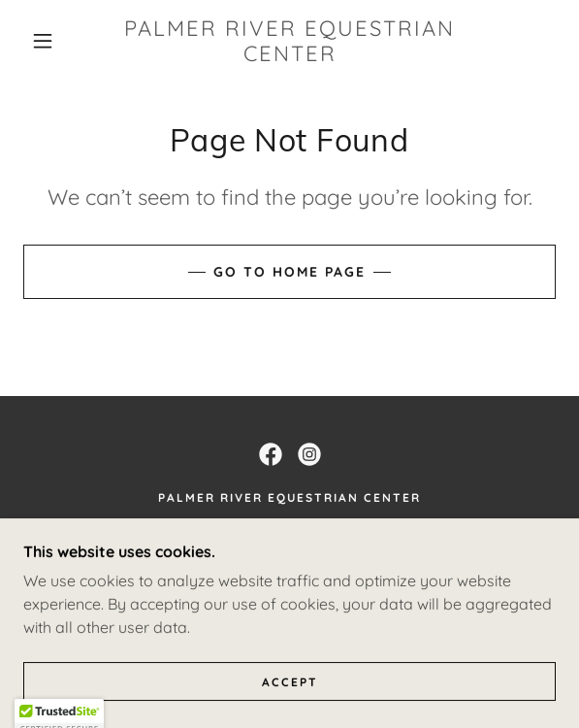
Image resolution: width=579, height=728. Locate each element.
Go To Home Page (289, 272)
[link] (289, 41)
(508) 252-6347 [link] (289, 563)
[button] (50, 41)
